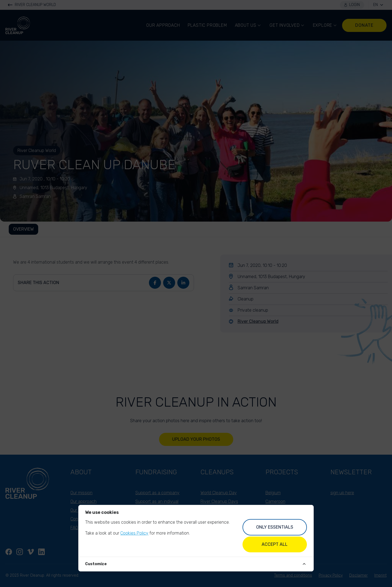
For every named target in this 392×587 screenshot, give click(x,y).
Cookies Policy (134, 533)
